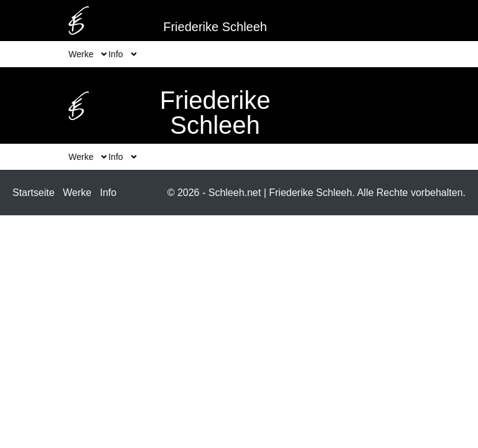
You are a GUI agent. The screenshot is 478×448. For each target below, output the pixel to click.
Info (108, 193)
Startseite (34, 193)
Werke (77, 193)
